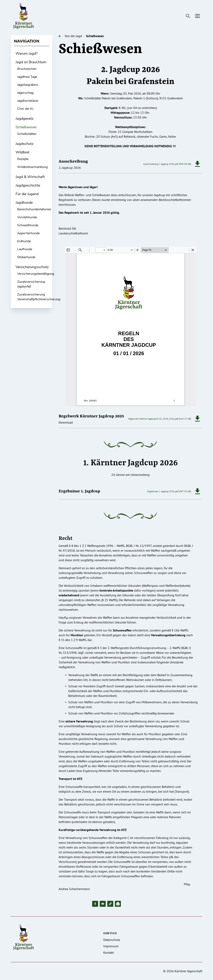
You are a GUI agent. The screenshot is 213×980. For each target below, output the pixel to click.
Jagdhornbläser (28, 101)
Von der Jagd (73, 36)
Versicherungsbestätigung (36, 274)
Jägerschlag (25, 93)
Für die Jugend (27, 194)
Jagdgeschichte (28, 185)
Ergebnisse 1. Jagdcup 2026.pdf (163, 491)
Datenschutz (112, 940)
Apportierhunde (28, 233)
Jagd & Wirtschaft (30, 177)
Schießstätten (27, 134)
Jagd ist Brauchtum (31, 62)
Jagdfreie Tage (27, 77)
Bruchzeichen (27, 69)
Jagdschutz (25, 144)
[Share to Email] (103, 904)
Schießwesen (26, 127)
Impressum (111, 946)
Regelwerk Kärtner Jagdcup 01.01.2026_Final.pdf (153, 419)
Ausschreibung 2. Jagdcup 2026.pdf (161, 164)
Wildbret (22, 152)
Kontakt (109, 952)
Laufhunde (25, 249)
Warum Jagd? (27, 53)
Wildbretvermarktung (32, 167)
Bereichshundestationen (34, 209)
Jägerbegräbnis (28, 85)
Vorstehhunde (27, 217)
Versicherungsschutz (32, 267)
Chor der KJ (25, 109)
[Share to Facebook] (95, 904)
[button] (110, 904)
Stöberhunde (26, 257)
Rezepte (23, 159)
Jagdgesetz (25, 119)
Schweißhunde (28, 225)
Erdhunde (24, 241)
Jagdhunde (24, 203)
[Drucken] (118, 904)
